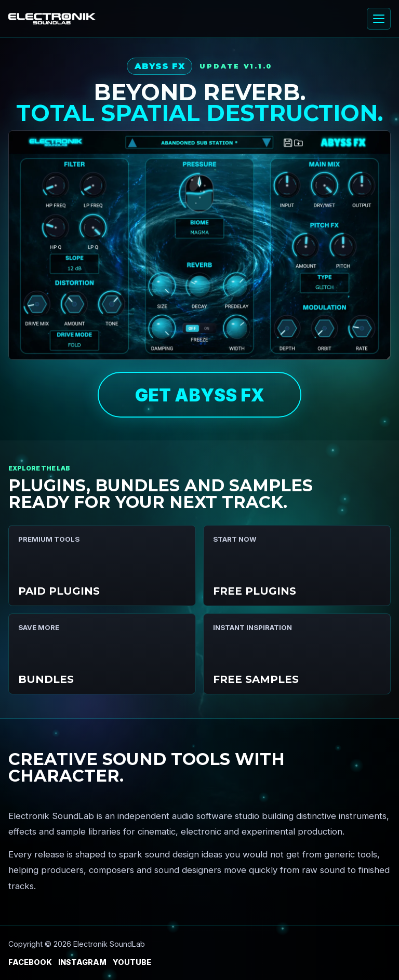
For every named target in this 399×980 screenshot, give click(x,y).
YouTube (132, 962)
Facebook (30, 962)
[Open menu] (379, 19)
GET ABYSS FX (200, 395)
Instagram (82, 962)
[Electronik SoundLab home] (52, 19)
